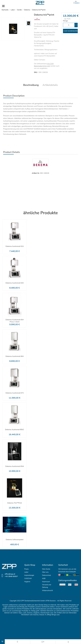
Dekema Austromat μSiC (15, 429)
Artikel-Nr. (36, 172)
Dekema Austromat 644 (15, 282)
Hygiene (27, 581)
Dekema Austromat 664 (15, 355)
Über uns (45, 571)
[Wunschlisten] (43, 642)
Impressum (46, 581)
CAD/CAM (28, 577)
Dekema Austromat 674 (15, 392)
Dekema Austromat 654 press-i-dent (15, 320)
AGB (44, 577)
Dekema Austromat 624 (15, 245)
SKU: (36, 71)
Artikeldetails (50, 84)
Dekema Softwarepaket (15, 539)
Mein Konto (46, 568)
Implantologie (29, 574)
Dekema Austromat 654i (15, 465)
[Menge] (69, 25)
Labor (26, 571)
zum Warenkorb (70, 31)
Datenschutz (47, 574)
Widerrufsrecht (47, 589)
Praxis (26, 568)
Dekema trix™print (15, 502)
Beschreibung (31, 84)
